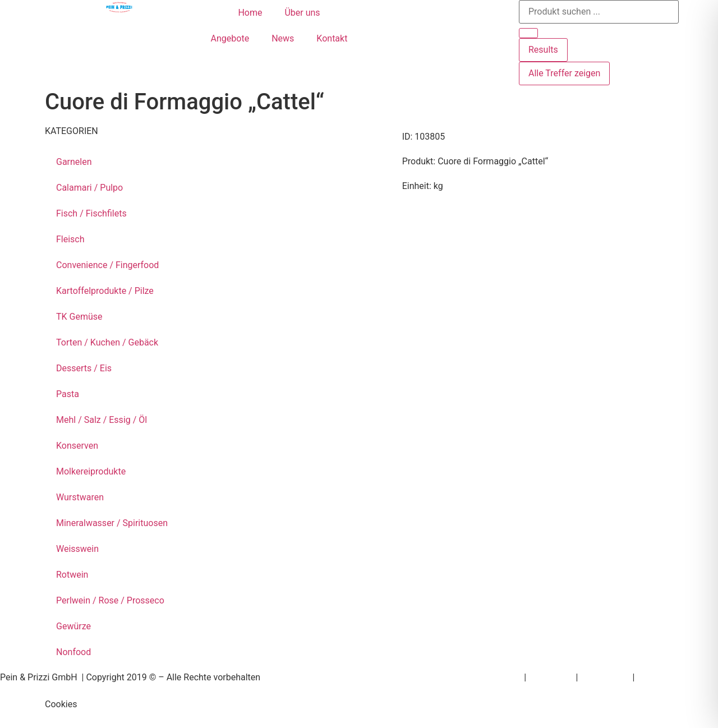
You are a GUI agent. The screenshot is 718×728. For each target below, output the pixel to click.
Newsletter (500, 677)
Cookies (61, 704)
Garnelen (74, 162)
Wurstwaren (80, 497)
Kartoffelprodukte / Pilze (105, 291)
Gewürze (73, 626)
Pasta (68, 394)
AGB (645, 677)
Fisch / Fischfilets (91, 213)
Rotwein (72, 575)
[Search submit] (528, 33)
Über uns (302, 13)
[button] (359, 704)
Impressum (551, 677)
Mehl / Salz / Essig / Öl (102, 420)
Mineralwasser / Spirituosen (112, 523)
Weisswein (77, 549)
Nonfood (73, 652)
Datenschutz (605, 677)
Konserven (77, 446)
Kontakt (332, 38)
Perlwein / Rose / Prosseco (110, 600)
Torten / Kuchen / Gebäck (107, 342)
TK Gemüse (79, 317)
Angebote (230, 38)
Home (250, 13)
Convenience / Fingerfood (107, 265)
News (283, 38)
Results (543, 50)
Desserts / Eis (84, 368)
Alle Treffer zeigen (564, 73)
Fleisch (70, 239)
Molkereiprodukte (91, 471)
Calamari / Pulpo (89, 188)
